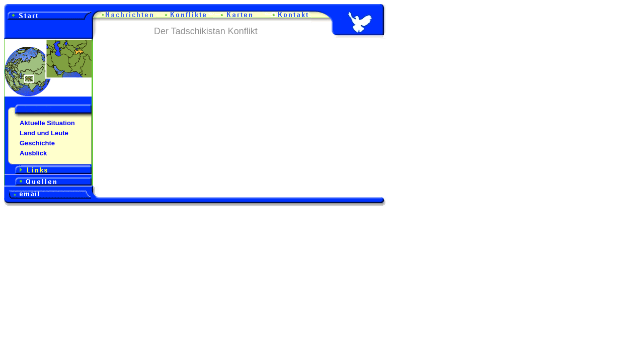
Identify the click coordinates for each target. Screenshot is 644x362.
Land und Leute (44, 133)
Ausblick (33, 153)
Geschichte (37, 143)
